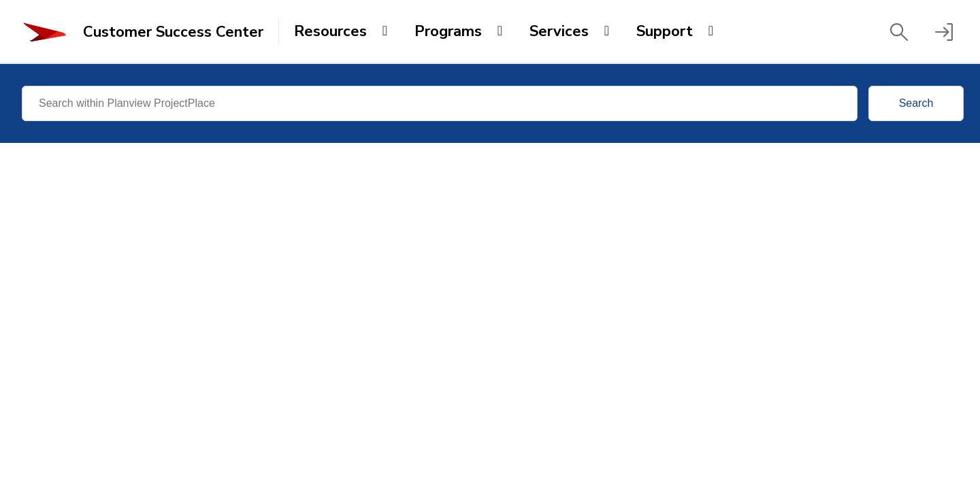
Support (665, 31)
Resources (330, 31)
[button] (899, 32)
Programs (448, 31)
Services (559, 31)
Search (916, 103)
